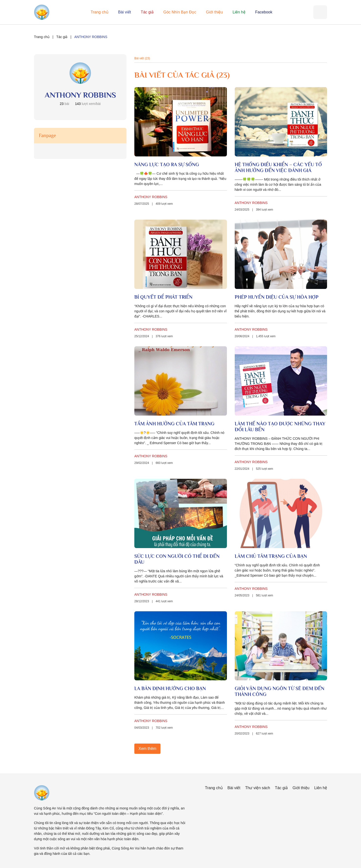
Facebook (264, 12)
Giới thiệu (214, 12)
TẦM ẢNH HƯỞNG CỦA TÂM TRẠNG (174, 424)
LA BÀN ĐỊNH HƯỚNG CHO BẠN (170, 688)
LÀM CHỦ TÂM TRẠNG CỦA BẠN (271, 556)
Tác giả (147, 12)
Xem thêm (147, 749)
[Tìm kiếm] (320, 12)
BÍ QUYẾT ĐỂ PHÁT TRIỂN (163, 297)
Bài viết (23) (142, 58)
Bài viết (125, 12)
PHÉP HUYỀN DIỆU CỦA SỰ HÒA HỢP (277, 297)
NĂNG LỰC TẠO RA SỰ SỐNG (167, 164)
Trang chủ (100, 12)
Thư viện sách (258, 788)
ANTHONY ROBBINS (151, 197)
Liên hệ (239, 12)
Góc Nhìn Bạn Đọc (180, 12)
